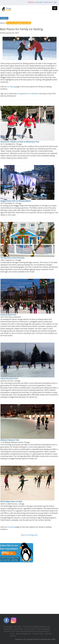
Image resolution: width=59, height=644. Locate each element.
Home (2, 23)
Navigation (4, 18)
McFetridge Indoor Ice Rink (11, 501)
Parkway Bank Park (8, 315)
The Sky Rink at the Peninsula (12, 258)
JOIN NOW (39, 2)
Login (55, 2)
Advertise (48, 634)
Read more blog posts (29, 535)
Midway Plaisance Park (10, 440)
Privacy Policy (38, 634)
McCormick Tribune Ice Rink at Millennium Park (20, 142)
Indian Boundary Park (9, 378)
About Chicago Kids (24, 634)
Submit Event (48, 2)
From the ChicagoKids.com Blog (19, 23)
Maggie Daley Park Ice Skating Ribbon (16, 201)
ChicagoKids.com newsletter (28, 94)
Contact (13, 636)
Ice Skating (11, 87)
